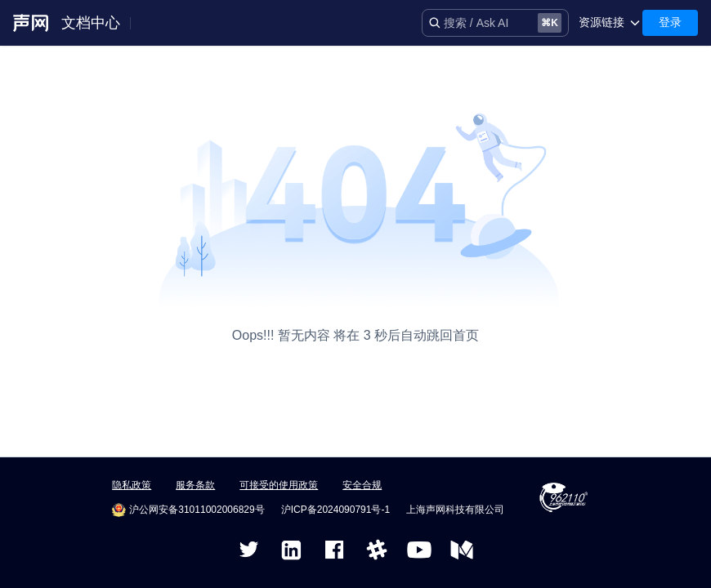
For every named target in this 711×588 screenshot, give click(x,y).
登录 (670, 22)
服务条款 (195, 485)
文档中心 (91, 23)
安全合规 (362, 485)
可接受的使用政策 (279, 485)
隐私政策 (132, 485)
